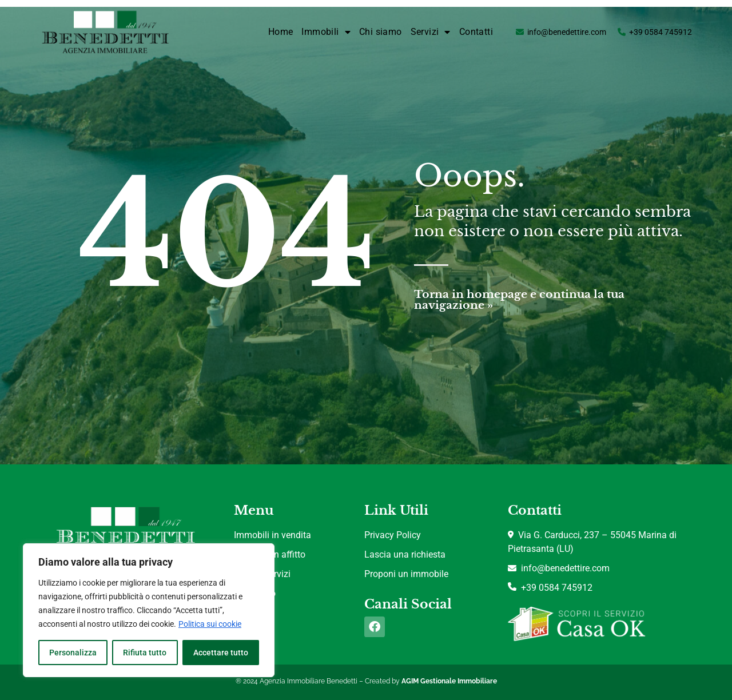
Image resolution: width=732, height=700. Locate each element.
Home (281, 32)
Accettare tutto (221, 653)
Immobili (326, 32)
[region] (149, 610)
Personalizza (73, 653)
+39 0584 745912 (661, 32)
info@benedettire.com (567, 32)
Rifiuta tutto (145, 653)
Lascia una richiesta (405, 554)
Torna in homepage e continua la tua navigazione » (519, 300)
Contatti (476, 32)
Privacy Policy (393, 535)
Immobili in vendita (272, 535)
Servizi (431, 32)
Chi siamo (381, 32)
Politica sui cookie (210, 624)
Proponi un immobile (406, 574)
